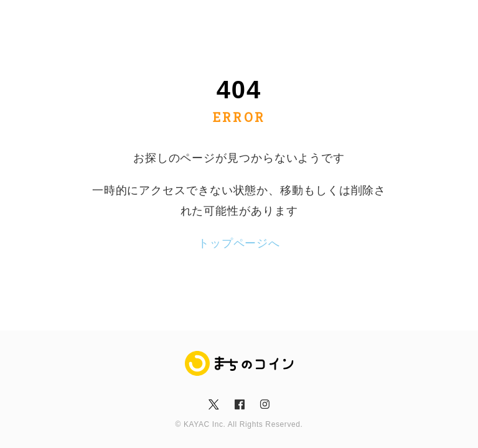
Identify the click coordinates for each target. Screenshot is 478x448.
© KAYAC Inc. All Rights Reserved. (239, 424)
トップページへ (239, 243)
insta (265, 404)
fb (239, 404)
